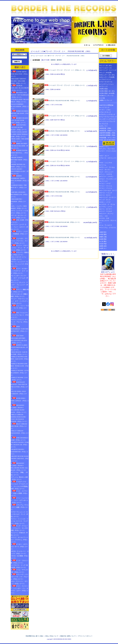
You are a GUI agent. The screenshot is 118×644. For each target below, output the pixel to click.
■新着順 (59, 60)
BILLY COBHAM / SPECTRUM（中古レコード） (19, 426)
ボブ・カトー (105, 156)
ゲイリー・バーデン (107, 177)
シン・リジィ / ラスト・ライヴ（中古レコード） (20, 308)
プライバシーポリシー (85, 636)
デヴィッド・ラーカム (108, 167)
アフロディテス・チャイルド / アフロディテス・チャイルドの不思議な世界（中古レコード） (19, 485)
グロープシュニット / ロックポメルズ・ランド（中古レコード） (19, 514)
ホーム (33, 56)
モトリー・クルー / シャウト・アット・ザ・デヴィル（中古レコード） (20, 248)
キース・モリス (105, 195)
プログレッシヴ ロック (108, 114)
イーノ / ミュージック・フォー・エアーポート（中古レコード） (20, 500)
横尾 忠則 (103, 246)
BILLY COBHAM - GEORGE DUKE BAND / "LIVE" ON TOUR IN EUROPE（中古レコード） (19, 418)
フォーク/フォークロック (109, 117)
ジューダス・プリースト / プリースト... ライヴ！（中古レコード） (19, 241)
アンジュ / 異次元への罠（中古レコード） (19, 478)
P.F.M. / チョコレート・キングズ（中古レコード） (20, 552)
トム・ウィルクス (106, 225)
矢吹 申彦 (103, 244)
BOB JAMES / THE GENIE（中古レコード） (20, 140)
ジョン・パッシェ (106, 188)
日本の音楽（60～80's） (108, 91)
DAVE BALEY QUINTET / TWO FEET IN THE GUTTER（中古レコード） (20, 386)
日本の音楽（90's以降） (108, 93)
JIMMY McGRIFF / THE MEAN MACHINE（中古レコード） (20, 146)
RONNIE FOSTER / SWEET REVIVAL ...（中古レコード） (19, 153)
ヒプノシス (104, 181)
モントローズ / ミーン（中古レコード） (19, 258)
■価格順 (53, 60)
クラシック (104, 86)
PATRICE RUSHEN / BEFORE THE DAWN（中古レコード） (20, 113)
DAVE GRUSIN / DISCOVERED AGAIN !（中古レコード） (20, 171)
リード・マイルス (106, 211)
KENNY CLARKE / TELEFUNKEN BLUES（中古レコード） (19, 347)
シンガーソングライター (108, 119)
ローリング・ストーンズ (108, 70)
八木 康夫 (103, 241)
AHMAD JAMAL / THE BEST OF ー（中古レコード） (19, 188)
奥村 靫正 (103, 232)
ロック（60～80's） (107, 66)
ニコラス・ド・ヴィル (108, 204)
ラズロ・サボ (105, 218)
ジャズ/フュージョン (107, 84)
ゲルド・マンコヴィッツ (108, 179)
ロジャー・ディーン (107, 214)
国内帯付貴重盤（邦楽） (108, 135)
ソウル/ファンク (106, 79)
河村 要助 (103, 234)
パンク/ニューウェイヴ (108, 121)
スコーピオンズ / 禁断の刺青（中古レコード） (19, 295)
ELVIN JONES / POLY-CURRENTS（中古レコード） (19, 394)
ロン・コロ (104, 216)
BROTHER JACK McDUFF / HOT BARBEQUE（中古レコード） (20, 95)
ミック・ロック (105, 200)
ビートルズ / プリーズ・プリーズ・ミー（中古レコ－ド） (65, 70)
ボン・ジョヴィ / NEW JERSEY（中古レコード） (19, 207)
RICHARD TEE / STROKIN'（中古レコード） (18, 201)
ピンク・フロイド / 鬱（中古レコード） (20, 562)
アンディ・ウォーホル (108, 149)
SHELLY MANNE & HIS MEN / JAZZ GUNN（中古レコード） (20, 359)
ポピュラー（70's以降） (108, 77)
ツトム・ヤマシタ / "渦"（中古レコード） (20, 571)
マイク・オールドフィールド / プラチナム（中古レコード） (19, 540)
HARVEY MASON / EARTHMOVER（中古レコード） (19, 452)
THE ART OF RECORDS (108, 142)
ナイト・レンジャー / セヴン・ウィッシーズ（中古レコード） (19, 264)
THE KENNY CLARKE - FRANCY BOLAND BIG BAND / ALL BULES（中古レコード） (19, 467)
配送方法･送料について (68, 636)
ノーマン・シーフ (106, 207)
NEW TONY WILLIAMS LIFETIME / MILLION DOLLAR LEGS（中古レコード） (19, 339)
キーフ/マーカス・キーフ (109, 191)
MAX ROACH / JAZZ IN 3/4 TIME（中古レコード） (19, 353)
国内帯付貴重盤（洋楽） (108, 133)
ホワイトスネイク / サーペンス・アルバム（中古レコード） (19, 322)
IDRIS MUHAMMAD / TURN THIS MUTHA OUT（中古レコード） (20, 330)
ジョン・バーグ (105, 184)
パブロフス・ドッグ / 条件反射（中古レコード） (19, 566)
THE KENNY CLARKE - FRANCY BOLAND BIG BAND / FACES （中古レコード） (19, 409)
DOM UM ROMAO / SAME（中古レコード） (20, 439)
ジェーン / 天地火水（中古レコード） (19, 534)
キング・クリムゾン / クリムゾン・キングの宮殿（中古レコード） (19, 528)
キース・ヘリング (106, 193)
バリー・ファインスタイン (108, 152)
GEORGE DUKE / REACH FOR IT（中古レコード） (20, 101)
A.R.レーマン (105, 146)
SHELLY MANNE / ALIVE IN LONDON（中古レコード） (20, 373)
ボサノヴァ (104, 126)
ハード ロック (105, 107)
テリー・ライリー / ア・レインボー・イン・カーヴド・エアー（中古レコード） (20, 589)
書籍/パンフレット (106, 100)
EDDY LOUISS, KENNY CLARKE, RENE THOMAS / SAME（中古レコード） (20, 134)
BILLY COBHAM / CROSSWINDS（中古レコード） (20, 433)
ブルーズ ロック (106, 112)
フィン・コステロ (106, 174)
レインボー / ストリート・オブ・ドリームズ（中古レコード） (19, 278)
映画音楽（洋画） (106, 128)
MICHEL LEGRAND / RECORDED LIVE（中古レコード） (19, 195)
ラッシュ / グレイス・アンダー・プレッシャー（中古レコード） (19, 285)
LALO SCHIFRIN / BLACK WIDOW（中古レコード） (20, 106)
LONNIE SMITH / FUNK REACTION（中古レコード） (19, 74)
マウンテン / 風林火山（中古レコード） (20, 253)
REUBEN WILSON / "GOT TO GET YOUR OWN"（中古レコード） (20, 120)
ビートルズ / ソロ (41, 56)
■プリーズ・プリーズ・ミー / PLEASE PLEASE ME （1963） (67, 56)
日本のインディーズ (107, 96)
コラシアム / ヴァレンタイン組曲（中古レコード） (20, 507)
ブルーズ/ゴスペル (106, 82)
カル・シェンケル (106, 163)
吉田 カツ (103, 248)
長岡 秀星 (103, 239)
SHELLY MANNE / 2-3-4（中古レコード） (19, 379)
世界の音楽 (104, 89)
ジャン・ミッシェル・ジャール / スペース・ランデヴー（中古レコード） (19, 521)
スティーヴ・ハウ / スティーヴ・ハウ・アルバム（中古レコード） (20, 577)
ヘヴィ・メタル (105, 110)
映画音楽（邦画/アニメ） (109, 131)
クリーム (103, 165)
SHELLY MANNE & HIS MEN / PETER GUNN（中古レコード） (20, 366)
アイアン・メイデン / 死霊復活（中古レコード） (19, 234)
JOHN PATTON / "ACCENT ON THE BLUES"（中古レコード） (19, 127)
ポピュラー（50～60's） (108, 75)
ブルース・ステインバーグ (108, 159)
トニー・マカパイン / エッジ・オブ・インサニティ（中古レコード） (19, 301)
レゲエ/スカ (104, 124)
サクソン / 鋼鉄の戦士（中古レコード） (20, 291)
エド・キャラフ (105, 170)
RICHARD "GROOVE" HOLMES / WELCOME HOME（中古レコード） (19, 81)
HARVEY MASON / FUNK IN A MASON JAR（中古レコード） (20, 445)
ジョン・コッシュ (106, 186)
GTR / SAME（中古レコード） (20, 221)
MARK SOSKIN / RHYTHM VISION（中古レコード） (19, 160)
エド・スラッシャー (107, 172)
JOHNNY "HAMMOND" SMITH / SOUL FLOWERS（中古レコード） (20, 179)
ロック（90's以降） (107, 73)
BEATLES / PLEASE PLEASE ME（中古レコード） (63, 101)
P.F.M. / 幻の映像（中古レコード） (20, 557)
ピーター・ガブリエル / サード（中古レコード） (19, 546)
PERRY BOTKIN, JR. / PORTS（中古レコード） (19, 166)
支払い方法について (52, 636)
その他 (103, 98)
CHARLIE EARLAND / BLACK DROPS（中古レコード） (20, 88)
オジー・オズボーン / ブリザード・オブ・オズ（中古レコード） (19, 271)
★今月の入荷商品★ (107, 105)
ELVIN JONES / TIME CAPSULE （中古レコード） (20, 400)
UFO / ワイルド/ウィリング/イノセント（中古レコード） (20, 315)
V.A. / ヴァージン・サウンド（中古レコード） (19, 582)
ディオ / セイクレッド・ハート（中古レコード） (19, 217)
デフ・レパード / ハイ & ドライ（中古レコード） (19, 212)
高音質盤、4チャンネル (108, 138)
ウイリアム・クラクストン (108, 229)
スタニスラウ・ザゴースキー (108, 222)
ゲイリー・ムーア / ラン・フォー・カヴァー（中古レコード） (19, 227)
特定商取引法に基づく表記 (34, 636)
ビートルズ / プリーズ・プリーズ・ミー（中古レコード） (65, 85)
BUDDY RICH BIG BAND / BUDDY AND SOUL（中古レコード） (20, 459)
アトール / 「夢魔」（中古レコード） (19, 474)
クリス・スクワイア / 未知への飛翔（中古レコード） (19, 493)
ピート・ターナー (106, 209)
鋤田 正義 (103, 237)
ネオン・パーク (105, 202)
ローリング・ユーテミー (108, 197)
